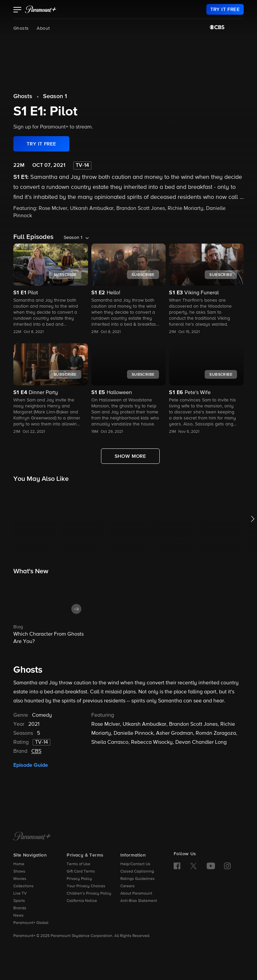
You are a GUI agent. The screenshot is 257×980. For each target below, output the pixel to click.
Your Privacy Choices (86, 886)
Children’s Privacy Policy (89, 894)
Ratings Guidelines (137, 879)
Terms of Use (78, 864)
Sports (19, 901)
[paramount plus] (41, 9)
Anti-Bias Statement (139, 901)
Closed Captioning (137, 872)
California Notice (82, 901)
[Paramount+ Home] (32, 837)
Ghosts (21, 28)
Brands (20, 908)
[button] (17, 10)
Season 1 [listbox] (73, 238)
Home (19, 864)
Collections (23, 886)
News (18, 916)
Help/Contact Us (135, 864)
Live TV (20, 894)
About (43, 28)
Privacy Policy (79, 879)
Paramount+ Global (31, 923)
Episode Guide (31, 765)
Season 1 (55, 96)
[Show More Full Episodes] (130, 456)
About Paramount (136, 894)
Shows (19, 872)
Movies (20, 879)
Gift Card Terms (81, 872)
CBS (36, 751)
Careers (127, 886)
